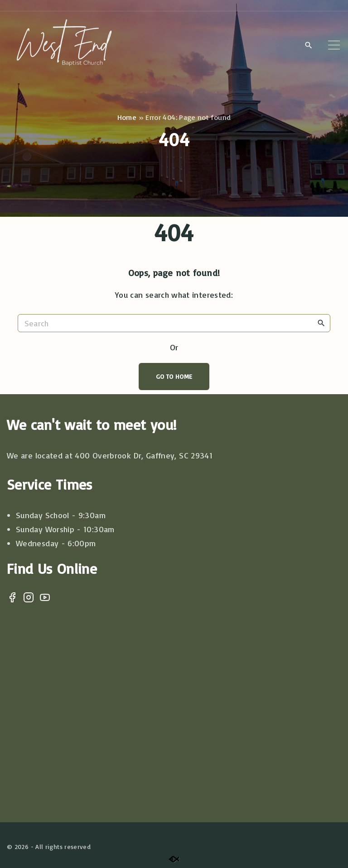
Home (127, 117)
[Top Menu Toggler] (334, 45)
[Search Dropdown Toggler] (308, 45)
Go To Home (174, 376)
